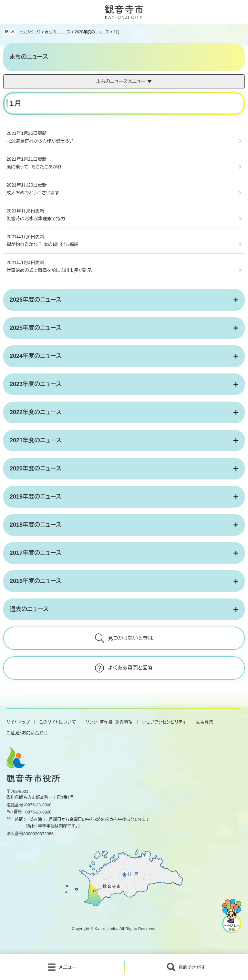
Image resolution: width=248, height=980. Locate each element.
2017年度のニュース (36, 553)
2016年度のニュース (36, 581)
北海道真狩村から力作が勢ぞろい (40, 141)
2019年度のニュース (36, 497)
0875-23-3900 (39, 805)
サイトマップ (18, 722)
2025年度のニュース (36, 328)
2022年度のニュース (36, 412)
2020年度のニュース (92, 32)
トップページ (30, 32)
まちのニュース (58, 32)
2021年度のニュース (36, 440)
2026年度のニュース (36, 300)
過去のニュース (29, 609)
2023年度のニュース (36, 384)
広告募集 (205, 722)
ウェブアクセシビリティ (165, 722)
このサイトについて (58, 722)
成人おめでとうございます (33, 193)
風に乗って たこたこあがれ (34, 167)
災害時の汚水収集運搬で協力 (36, 219)
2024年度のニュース (36, 356)
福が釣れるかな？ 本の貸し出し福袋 (42, 244)
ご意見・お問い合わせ (27, 733)
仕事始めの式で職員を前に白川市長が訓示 (49, 270)
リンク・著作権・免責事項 (109, 722)
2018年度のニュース (36, 525)
